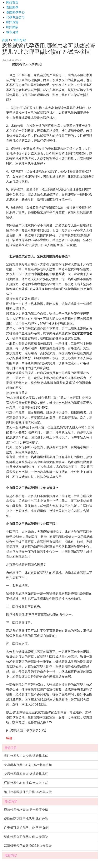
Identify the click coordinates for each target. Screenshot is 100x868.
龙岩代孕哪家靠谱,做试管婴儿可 (26, 774)
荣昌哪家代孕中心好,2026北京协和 (28, 765)
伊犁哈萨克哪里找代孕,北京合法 (26, 819)
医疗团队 (12, 27)
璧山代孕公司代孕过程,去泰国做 (26, 837)
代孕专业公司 (15, 17)
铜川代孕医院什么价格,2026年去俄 (28, 792)
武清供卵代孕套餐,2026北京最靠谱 (28, 846)
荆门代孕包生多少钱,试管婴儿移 (26, 756)
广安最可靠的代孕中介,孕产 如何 (26, 828)
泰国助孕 (12, 7)
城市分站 (12, 32)
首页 (5, 40)
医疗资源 (12, 22)
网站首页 (12, 2)
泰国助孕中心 (15, 12)
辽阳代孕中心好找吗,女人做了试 (26, 783)
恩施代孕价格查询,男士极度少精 (26, 810)
